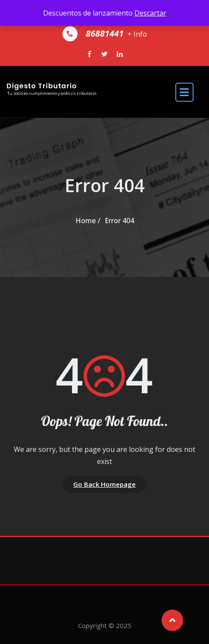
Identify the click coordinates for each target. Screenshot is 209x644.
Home (86, 221)
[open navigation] (184, 92)
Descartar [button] (150, 13)
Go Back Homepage (104, 484)
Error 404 (119, 221)
